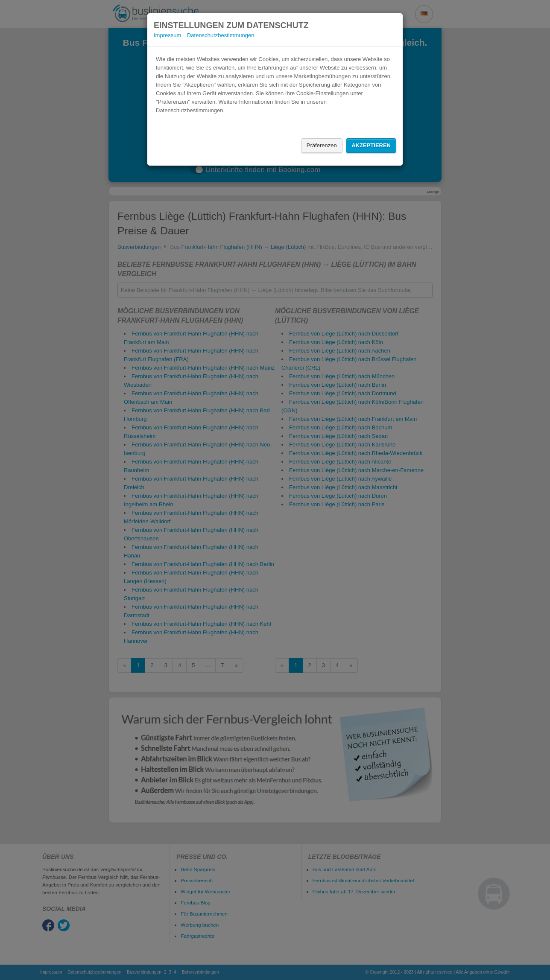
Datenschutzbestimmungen (221, 35)
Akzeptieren (371, 145)
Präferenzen (322, 145)
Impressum (167, 35)
